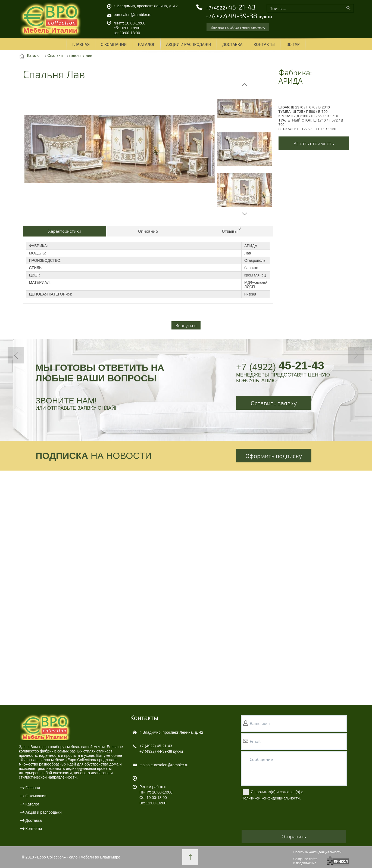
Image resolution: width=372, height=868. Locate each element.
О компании (114, 44)
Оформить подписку (274, 456)
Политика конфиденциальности (318, 852)
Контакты (264, 44)
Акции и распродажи (188, 44)
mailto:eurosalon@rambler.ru (164, 765)
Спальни (55, 55)
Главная (81, 44)
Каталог (146, 44)
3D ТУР (293, 44)
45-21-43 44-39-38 (239, 12)
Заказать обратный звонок (238, 27)
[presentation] (283, 816)
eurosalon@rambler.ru (133, 15)
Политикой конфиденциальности (271, 798)
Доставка (232, 44)
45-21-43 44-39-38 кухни (161, 749)
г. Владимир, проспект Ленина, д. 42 (146, 6)
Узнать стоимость (314, 143)
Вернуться (186, 325)
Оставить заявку (274, 403)
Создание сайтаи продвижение (306, 861)
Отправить (294, 836)
